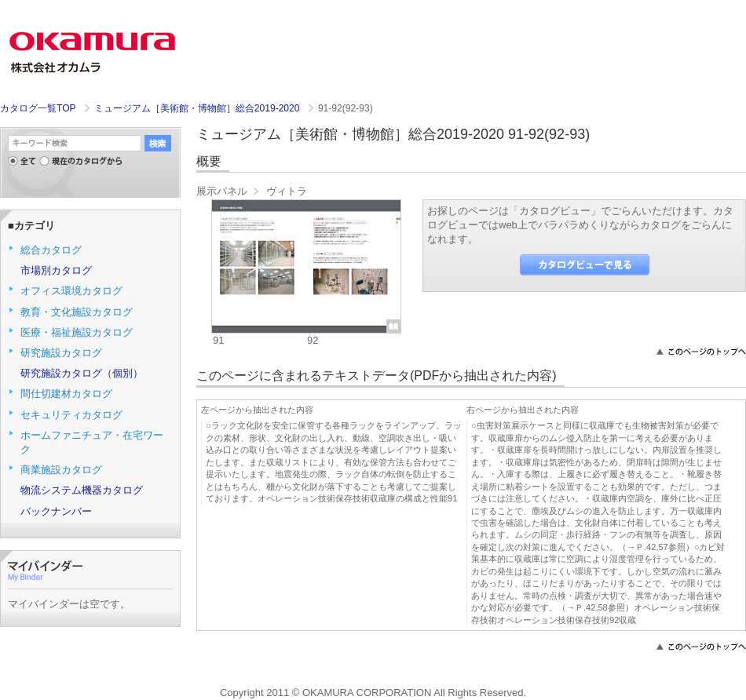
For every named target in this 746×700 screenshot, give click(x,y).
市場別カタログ (56, 270)
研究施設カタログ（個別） (82, 373)
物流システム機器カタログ (82, 490)
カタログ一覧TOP (38, 108)
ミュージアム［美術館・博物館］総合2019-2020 (198, 108)
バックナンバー (56, 511)
